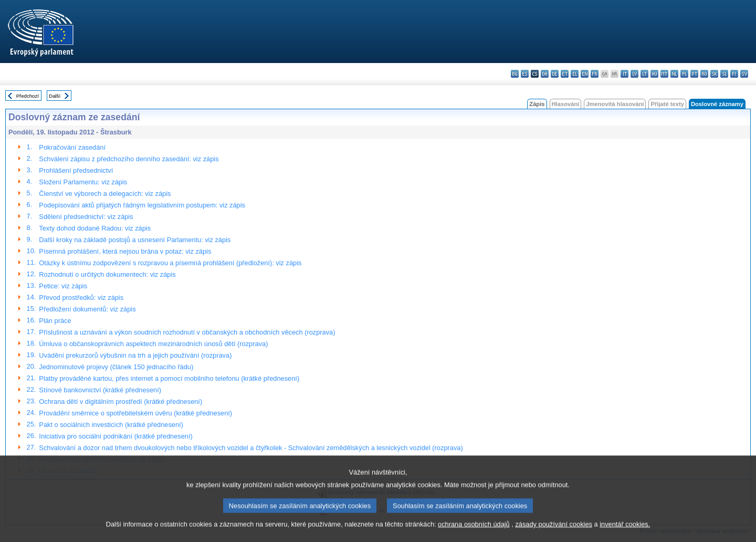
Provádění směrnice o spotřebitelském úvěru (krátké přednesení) (135, 413)
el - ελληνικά (575, 74)
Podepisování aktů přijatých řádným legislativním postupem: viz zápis (142, 205)
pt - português (694, 74)
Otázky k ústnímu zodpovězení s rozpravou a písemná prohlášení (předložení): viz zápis (170, 263)
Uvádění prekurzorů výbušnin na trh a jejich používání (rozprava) (135, 355)
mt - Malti (664, 74)
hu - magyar (654, 74)
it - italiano (624, 74)
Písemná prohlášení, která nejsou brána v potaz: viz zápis (125, 251)
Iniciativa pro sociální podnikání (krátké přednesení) (115, 436)
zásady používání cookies (554, 533)
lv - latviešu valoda (634, 74)
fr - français (595, 74)
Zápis (537, 104)
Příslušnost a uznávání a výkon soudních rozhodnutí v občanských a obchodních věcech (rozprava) (187, 332)
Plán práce (55, 321)
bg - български (515, 74)
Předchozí (28, 96)
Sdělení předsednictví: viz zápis (86, 217)
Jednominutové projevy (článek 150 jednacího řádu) (116, 367)
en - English (585, 74)
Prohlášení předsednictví (76, 170)
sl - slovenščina (724, 74)
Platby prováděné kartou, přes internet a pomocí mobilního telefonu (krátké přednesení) (169, 378)
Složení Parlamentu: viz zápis (83, 182)
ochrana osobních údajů (474, 533)
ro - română (704, 74)
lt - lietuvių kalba (644, 74)
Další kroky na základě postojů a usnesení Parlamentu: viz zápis (135, 240)
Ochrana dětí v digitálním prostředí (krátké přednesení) (120, 402)
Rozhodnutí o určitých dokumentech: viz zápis (107, 274)
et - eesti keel (565, 74)
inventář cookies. (625, 533)
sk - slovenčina (714, 74)
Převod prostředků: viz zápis (81, 298)
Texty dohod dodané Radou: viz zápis (95, 228)
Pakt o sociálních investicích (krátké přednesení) (111, 425)
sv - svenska (744, 74)
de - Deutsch (555, 74)
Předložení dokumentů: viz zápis (87, 309)
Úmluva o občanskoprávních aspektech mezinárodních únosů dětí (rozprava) (153, 344)
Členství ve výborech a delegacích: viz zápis (105, 194)
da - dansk (545, 74)
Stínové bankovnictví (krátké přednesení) (100, 390)
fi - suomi (734, 74)
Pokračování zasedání (72, 147)
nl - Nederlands (674, 74)
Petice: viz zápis (63, 286)
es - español (525, 74)
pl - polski (684, 74)
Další (55, 96)
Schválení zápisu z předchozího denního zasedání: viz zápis (129, 159)
